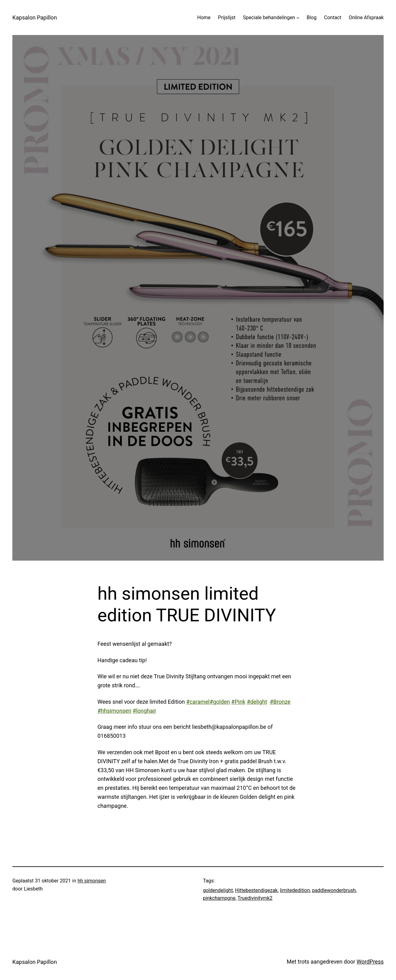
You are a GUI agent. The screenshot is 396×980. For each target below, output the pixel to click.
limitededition (295, 890)
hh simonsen (92, 881)
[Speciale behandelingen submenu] (298, 18)
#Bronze (280, 702)
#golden (220, 702)
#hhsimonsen (114, 711)
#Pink (238, 702)
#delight (257, 702)
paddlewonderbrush (334, 890)
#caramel (198, 702)
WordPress (370, 962)
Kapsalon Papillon (35, 17)
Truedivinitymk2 (255, 898)
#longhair (144, 711)
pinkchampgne (219, 898)
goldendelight (218, 890)
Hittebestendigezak (256, 890)
